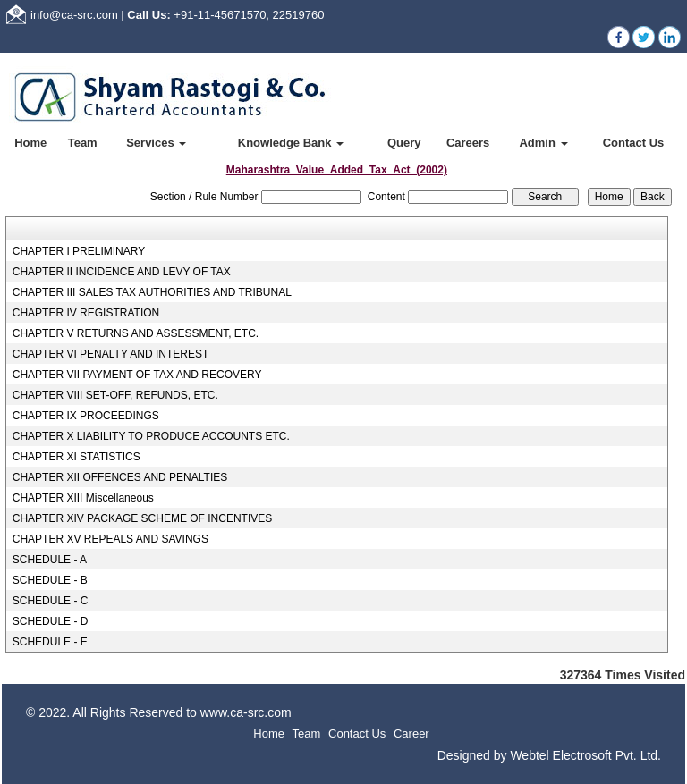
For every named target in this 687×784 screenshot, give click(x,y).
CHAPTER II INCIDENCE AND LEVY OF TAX (122, 272)
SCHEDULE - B (50, 580)
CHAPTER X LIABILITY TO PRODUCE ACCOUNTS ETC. (151, 436)
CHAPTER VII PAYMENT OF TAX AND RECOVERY (137, 375)
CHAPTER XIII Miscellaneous (83, 498)
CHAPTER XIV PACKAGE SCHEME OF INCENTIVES (143, 518)
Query (404, 143)
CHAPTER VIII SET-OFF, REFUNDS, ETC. (115, 395)
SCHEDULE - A (50, 560)
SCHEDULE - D (51, 621)
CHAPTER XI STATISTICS (76, 457)
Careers (468, 143)
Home (30, 143)
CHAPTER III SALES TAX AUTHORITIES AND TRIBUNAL (152, 292)
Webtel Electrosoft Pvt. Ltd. (585, 755)
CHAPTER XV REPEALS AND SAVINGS (110, 539)
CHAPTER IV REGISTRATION (86, 313)
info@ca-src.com (74, 15)
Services (156, 143)
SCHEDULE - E (50, 642)
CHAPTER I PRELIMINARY (79, 251)
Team (83, 143)
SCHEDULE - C (51, 601)
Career (411, 733)
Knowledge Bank (291, 143)
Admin (543, 143)
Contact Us (634, 143)
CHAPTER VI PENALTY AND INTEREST (111, 354)
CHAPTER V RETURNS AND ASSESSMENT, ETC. (136, 333)
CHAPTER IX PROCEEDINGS (86, 416)
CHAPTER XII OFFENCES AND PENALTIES (120, 477)
